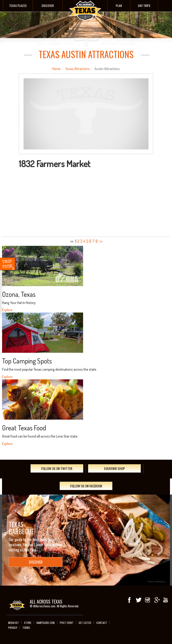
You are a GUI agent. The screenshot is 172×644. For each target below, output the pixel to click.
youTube (166, 600)
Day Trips (144, 5)
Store (28, 623)
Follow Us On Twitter (57, 468)
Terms (26, 628)
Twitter (139, 600)
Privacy (13, 628)
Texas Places (18, 5)
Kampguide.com (46, 623)
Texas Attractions (78, 69)
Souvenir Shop (114, 468)
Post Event (67, 623)
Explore (7, 310)
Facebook (130, 600)
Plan (119, 5)
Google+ (157, 600)
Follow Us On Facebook (86, 486)
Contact (102, 623)
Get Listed (85, 623)
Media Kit (13, 623)
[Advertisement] (86, 202)
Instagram (148, 600)
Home (56, 69)
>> (101, 241)
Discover (48, 5)
